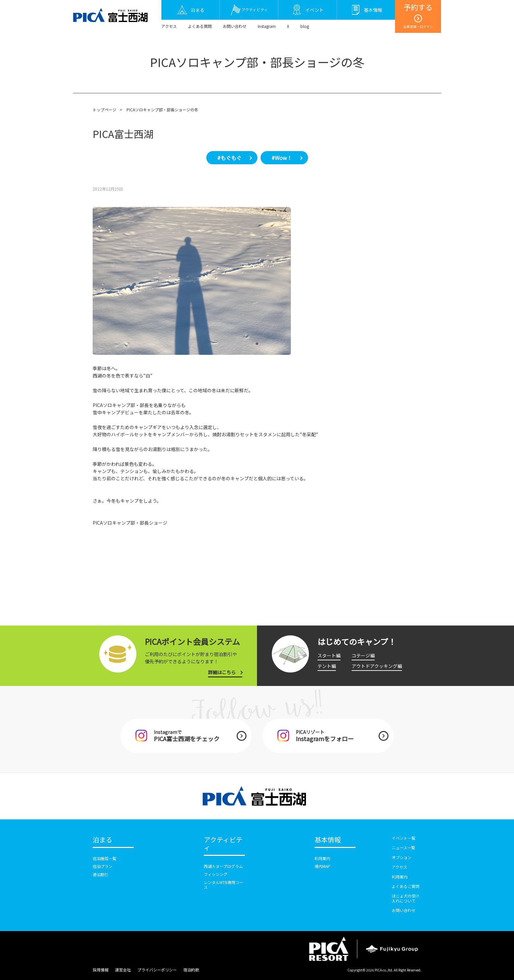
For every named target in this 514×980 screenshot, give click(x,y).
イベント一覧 (404, 838)
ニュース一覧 (403, 847)
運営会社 (123, 970)
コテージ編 (363, 655)
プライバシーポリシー (157, 970)
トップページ (105, 110)
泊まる (103, 840)
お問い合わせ (235, 26)
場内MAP (322, 866)
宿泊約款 (191, 970)
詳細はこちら (222, 672)
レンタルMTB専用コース (223, 885)
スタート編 (329, 655)
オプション (402, 857)
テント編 (327, 666)
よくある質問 (200, 26)
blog (305, 26)
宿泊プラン (103, 866)
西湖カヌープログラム (223, 866)
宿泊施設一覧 (105, 858)
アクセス (169, 26)
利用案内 (322, 858)
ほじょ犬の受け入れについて (406, 898)
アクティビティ (223, 844)
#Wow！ (282, 158)
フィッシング (216, 874)
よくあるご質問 (406, 886)
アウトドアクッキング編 (377, 666)
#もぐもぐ (229, 158)
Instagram (267, 26)
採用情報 (101, 970)
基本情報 (328, 840)
